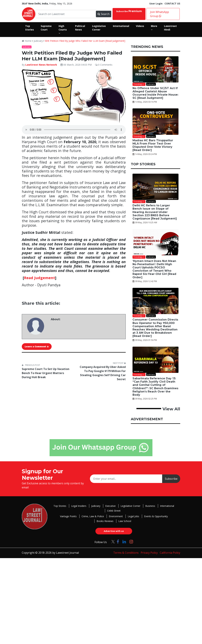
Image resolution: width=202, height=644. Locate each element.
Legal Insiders (79, 506)
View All (171, 409)
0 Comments (104, 65)
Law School (125, 521)
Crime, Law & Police (93, 516)
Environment (116, 516)
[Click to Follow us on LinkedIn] (124, 541)
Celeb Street (114, 511)
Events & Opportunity (156, 516)
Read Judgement (40, 278)
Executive (110, 506)
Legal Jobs (133, 516)
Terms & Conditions (126, 553)
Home (27, 41)
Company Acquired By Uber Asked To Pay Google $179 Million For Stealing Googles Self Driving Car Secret (103, 373)
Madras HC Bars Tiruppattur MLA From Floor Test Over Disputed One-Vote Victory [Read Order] (153, 145)
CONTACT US (172, 3)
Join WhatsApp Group (160, 14)
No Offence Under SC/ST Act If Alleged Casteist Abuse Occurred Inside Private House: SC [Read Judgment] (155, 93)
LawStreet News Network (41, 65)
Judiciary (38, 41)
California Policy (170, 553)
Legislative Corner (130, 506)
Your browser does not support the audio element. (74, 130)
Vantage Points (68, 516)
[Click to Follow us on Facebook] (118, 541)
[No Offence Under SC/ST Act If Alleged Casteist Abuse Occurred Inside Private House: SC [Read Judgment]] (156, 69)
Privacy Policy (149, 553)
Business (150, 506)
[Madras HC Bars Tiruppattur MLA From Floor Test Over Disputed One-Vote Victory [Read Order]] (156, 122)
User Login (156, 3)
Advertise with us (114, 531)
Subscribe (129, 11)
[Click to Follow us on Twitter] (112, 541)
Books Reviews (105, 521)
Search (104, 14)
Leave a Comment (37, 347)
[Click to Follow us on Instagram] (131, 541)
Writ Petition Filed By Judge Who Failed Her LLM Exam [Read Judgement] (85, 41)
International (167, 506)
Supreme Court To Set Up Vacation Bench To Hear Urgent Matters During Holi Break (46, 373)
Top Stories (60, 506)
